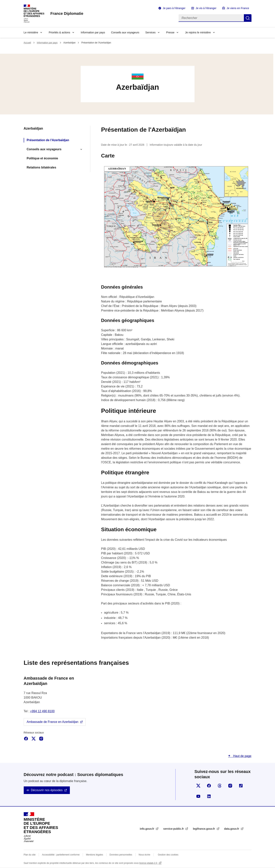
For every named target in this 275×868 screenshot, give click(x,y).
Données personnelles (121, 855)
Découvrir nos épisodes (47, 790)
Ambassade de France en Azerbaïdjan (53, 722)
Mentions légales (95, 855)
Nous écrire (144, 855)
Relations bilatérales (42, 167)
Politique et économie (42, 158)
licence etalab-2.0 (149, 863)
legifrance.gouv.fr (204, 829)
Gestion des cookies (168, 855)
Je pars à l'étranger (174, 8)
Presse (170, 32)
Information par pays (93, 32)
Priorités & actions (59, 32)
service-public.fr (174, 829)
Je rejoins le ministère (198, 32)
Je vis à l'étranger (206, 8)
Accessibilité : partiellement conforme (61, 855)
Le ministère (31, 32)
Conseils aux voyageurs (125, 32)
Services (151, 32)
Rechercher (248, 18)
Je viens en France (238, 8)
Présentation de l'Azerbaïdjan (48, 140)
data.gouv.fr (232, 829)
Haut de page (242, 756)
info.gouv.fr (147, 829)
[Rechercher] (211, 18)
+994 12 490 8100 (42, 711)
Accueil (27, 43)
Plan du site (30, 855)
